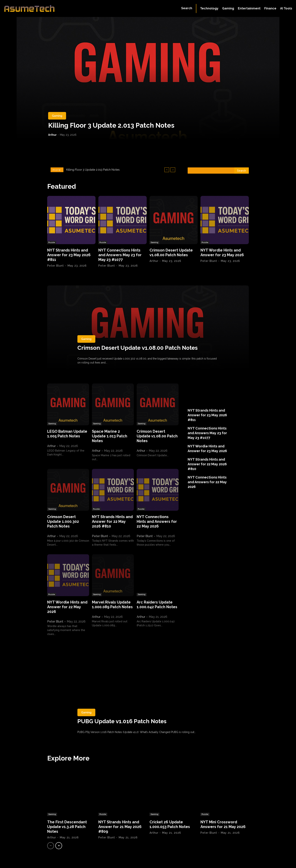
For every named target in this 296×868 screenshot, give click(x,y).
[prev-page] (51, 846)
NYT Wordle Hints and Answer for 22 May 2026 (67, 607)
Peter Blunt (55, 266)
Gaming (57, 116)
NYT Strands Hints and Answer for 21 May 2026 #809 (120, 827)
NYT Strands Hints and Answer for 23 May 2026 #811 (69, 255)
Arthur (52, 135)
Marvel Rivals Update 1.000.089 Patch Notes (112, 605)
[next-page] (59, 846)
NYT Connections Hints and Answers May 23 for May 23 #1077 (120, 255)
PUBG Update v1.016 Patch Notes (122, 721)
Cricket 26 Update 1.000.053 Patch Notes (170, 824)
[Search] (242, 171)
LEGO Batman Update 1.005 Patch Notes (67, 434)
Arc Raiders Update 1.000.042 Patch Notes (157, 605)
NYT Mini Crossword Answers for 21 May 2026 (223, 824)
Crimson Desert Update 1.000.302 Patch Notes (63, 521)
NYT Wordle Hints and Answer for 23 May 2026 (222, 253)
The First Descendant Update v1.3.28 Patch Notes (67, 827)
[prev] (167, 170)
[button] (187, 8)
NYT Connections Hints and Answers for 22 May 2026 (157, 521)
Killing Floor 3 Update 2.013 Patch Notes (111, 125)
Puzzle (52, 242)
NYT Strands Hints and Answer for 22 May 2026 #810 (112, 521)
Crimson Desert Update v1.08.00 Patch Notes (171, 253)
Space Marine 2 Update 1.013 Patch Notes (110, 436)
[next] (173, 170)
